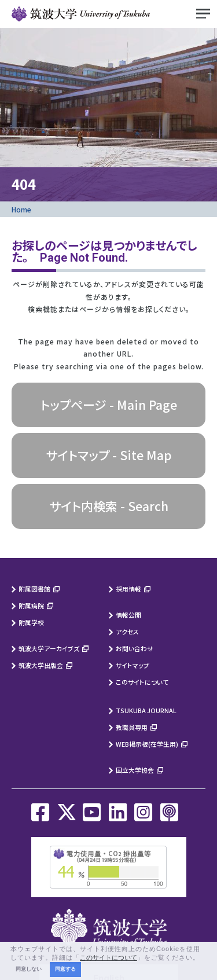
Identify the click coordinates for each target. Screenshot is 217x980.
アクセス (127, 632)
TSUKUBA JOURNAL (146, 710)
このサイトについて (142, 682)
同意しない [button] (29, 969)
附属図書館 (34, 589)
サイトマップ (133, 665)
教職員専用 (132, 727)
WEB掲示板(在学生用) (147, 744)
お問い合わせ (135, 648)
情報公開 (128, 615)
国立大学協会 (135, 770)
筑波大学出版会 (41, 665)
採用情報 (128, 589)
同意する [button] (65, 969)
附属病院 (31, 605)
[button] (203, 958)
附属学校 (31, 622)
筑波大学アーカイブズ (49, 648)
